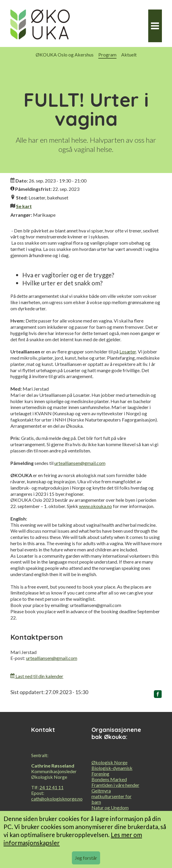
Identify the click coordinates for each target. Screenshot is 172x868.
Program (107, 55)
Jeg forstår (86, 858)
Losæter (128, 352)
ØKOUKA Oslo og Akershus (65, 55)
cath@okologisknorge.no (57, 799)
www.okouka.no (96, 506)
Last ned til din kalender (37, 676)
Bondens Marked (109, 779)
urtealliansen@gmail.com (80, 463)
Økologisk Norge (109, 762)
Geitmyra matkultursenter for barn (112, 796)
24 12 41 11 (52, 787)
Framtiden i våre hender (115, 785)
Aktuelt (129, 55)
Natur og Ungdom (110, 808)
